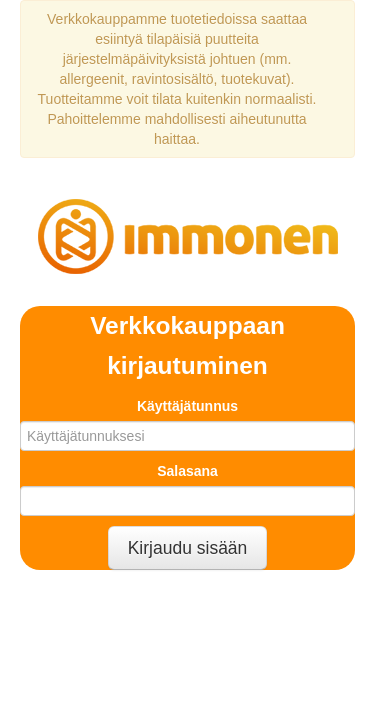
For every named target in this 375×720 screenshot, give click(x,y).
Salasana (187, 471)
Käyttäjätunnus (187, 406)
